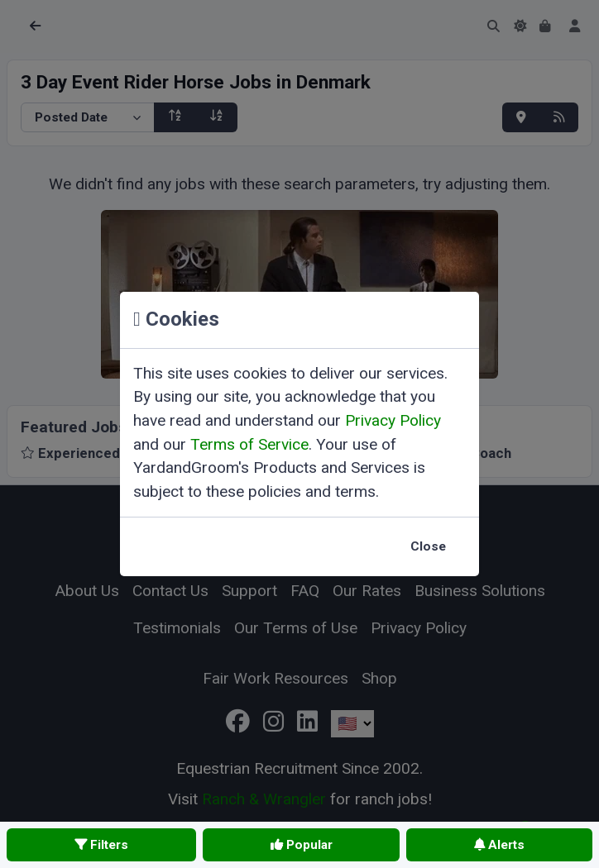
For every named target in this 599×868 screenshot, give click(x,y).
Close (428, 546)
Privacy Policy (393, 420)
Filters (101, 845)
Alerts (499, 845)
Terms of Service (249, 444)
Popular (302, 845)
